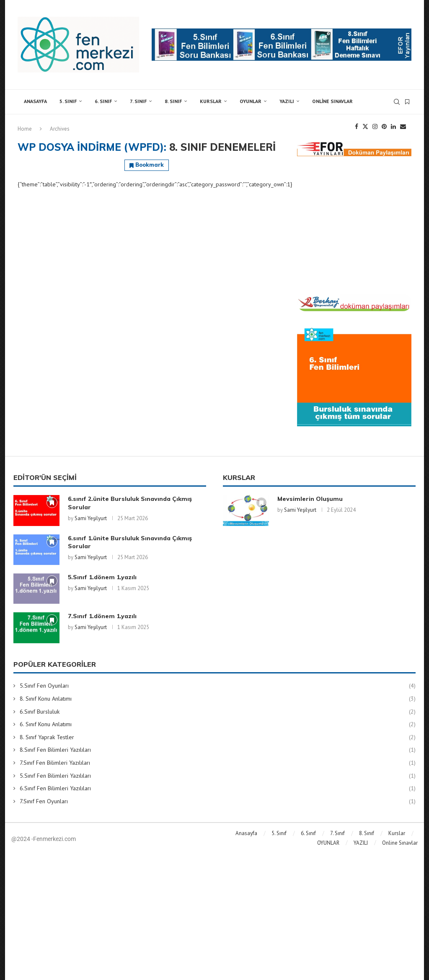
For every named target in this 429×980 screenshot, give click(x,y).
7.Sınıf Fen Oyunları (218, 802)
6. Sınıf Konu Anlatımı (218, 725)
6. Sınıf (103, 101)
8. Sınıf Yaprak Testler (218, 738)
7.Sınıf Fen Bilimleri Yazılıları (218, 763)
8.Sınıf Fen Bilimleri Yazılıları (218, 750)
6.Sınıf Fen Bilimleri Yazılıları (218, 789)
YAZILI (287, 101)
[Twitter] (365, 126)
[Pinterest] (384, 126)
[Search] (397, 102)
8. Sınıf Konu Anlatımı (218, 699)
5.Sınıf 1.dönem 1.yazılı (102, 577)
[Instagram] (375, 126)
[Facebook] (357, 126)
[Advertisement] (354, 225)
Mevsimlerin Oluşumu (310, 499)
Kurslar (211, 101)
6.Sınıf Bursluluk (218, 712)
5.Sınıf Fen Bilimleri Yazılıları (218, 776)
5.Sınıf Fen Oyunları (218, 686)
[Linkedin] (393, 126)
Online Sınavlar (332, 101)
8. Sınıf (173, 101)
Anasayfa (35, 101)
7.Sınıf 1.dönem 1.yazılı (102, 616)
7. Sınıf (138, 101)
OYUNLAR (251, 101)
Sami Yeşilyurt (91, 518)
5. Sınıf (68, 101)
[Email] (403, 126)
